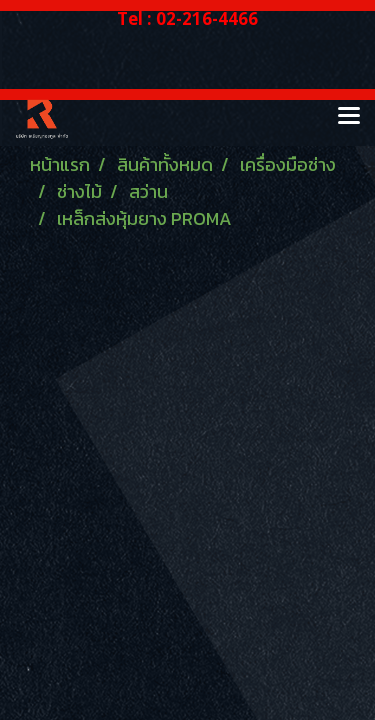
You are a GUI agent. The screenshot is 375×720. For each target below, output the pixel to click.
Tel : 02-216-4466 (187, 18)
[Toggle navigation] (349, 117)
